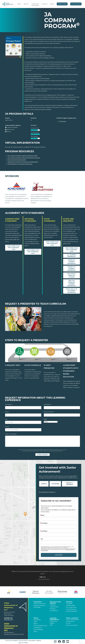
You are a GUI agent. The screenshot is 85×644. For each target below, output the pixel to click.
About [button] (36, 618)
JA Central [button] (25, 643)
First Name (9, 404)
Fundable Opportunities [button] (71, 604)
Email (7, 412)
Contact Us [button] (8, 618)
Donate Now (62, 4)
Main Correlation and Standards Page (13, 248)
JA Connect (63, 121)
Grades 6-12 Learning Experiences (72, 269)
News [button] (35, 632)
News (52, 4)
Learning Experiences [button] (54, 619)
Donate (44, 484)
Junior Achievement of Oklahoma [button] (73, 620)
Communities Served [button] (40, 626)
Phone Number (49, 412)
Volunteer (55, 484)
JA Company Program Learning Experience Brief (22, 156)
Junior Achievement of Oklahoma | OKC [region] (11, 627)
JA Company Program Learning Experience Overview (24, 158)
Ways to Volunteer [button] (40, 604)
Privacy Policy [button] (23, 641)
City (6, 419)
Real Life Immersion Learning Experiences (72, 283)
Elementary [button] (54, 621)
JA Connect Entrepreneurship (17, 160)
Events (44, 4)
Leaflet (67, 565)
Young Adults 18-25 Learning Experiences (72, 291)
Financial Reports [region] (72, 611)
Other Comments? (11, 434)
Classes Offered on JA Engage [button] (40, 606)
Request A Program (70, 484)
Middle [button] (52, 623)
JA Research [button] (38, 628)
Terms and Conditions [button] (12, 641)
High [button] (51, 625)
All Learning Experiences (72, 256)
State (45, 419)
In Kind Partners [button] (71, 609)
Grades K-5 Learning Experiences (72, 262)
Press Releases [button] (38, 630)
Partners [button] (69, 602)
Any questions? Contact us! (47, 492)
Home (19, 4)
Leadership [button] (37, 620)
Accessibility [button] (32, 641)
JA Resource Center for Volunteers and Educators (23, 162)
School (7, 426)
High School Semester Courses (72, 275)
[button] (29, 4)
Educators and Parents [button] (55, 603)
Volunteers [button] (38, 602)
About (26, 4)
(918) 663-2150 (9, 620)
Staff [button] (35, 622)
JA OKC (68, 623)
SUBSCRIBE (59, 555)
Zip (42, 539)
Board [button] (36, 624)
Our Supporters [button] (71, 607)
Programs (35, 4)
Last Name (47, 404)
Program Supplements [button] (54, 606)
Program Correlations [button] (54, 610)
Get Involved (76, 4)
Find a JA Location (72, 625)
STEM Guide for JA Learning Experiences (20, 164)
